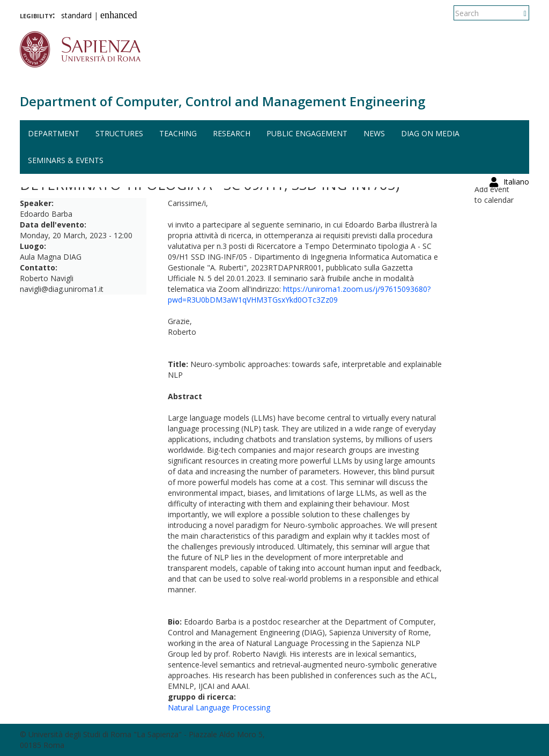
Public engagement (307, 133)
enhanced (119, 15)
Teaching (178, 133)
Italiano (516, 13)
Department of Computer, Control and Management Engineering (222, 101)
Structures (119, 133)
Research (232, 133)
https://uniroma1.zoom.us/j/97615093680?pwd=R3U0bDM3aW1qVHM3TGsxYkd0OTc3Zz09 (299, 294)
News (374, 133)
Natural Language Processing (219, 707)
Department (54, 133)
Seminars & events (66, 160)
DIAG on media (430, 133)
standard (76, 15)
